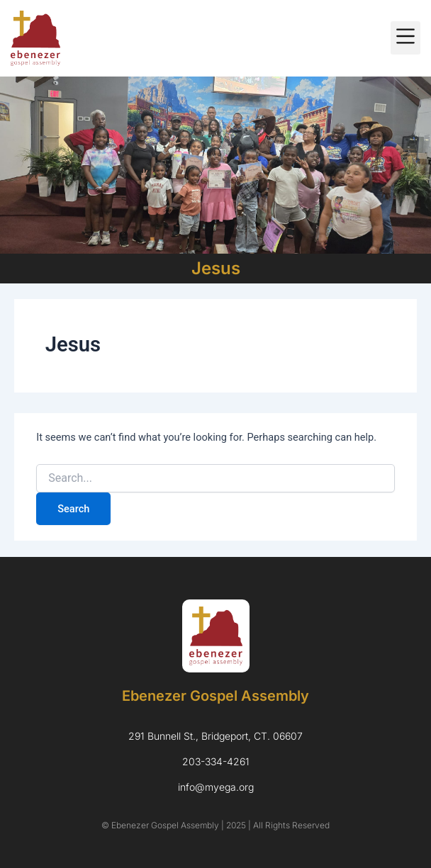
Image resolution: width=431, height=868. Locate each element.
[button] (405, 38)
